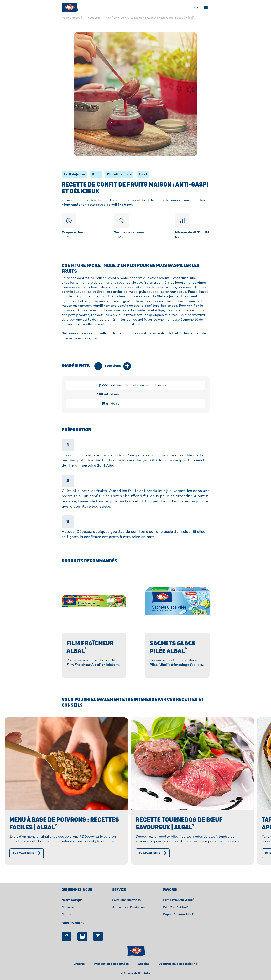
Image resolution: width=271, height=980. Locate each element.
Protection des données (111, 964)
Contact (68, 914)
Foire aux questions (126, 900)
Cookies (144, 964)
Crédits (79, 964)
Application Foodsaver (129, 907)
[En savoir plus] (28, 853)
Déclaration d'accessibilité (178, 964)
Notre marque (72, 900)
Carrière (68, 907)
